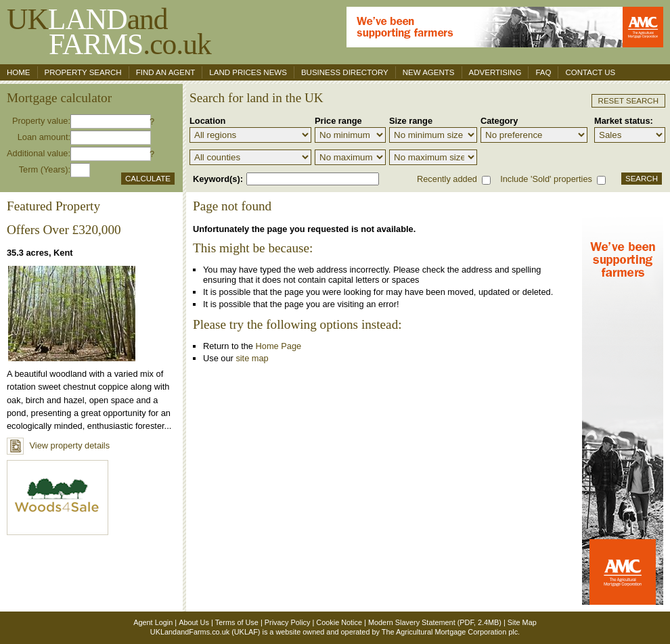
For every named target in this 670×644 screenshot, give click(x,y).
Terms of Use (237, 622)
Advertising (495, 72)
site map (252, 358)
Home (19, 72)
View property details (58, 445)
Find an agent (166, 72)
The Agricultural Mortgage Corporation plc (450, 632)
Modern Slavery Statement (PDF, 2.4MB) (435, 622)
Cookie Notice (339, 622)
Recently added (447, 179)
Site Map (522, 622)
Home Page (279, 346)
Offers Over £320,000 (64, 230)
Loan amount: (44, 137)
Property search (83, 72)
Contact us (590, 72)
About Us (194, 622)
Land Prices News (248, 72)
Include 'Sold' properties (546, 179)
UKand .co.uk (109, 31)
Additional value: (39, 153)
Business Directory (345, 72)
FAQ (543, 72)
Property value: (41, 121)
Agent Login (153, 622)
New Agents (429, 72)
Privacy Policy (288, 622)
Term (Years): (45, 169)
